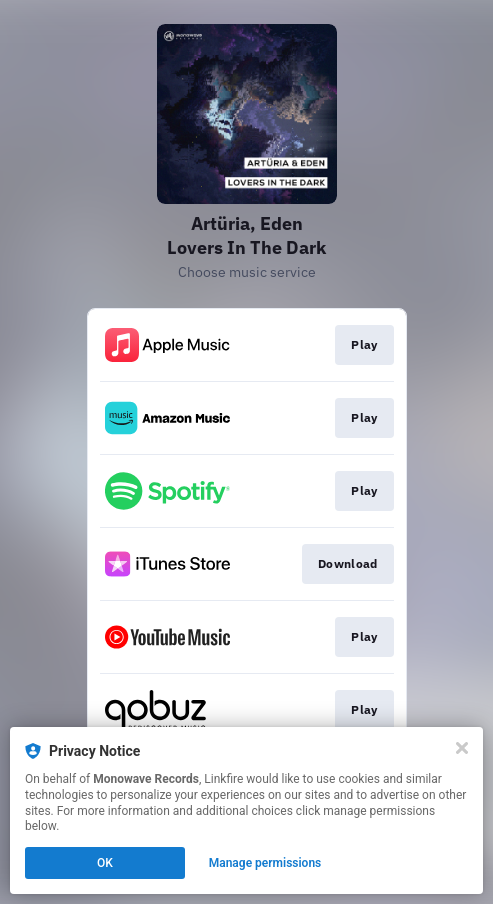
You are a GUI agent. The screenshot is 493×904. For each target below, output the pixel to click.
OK (105, 863)
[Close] (462, 748)
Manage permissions (265, 863)
